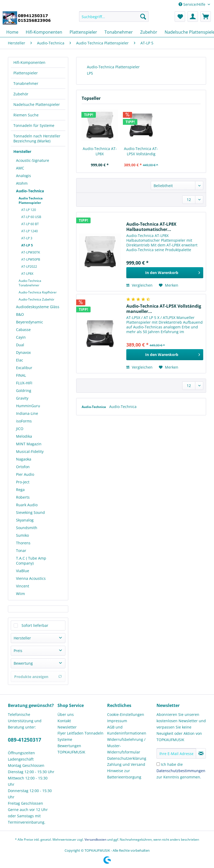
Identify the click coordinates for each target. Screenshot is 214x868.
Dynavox (23, 352)
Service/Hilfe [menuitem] (192, 4)
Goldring (24, 391)
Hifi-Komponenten (29, 62)
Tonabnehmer (26, 83)
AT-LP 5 (27, 245)
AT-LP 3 (27, 238)
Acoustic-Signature (33, 160)
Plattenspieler (26, 73)
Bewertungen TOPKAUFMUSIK (71, 749)
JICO (20, 429)
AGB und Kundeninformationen (127, 730)
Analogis (24, 176)
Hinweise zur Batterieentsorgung (124, 774)
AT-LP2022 (29, 267)
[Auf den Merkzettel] (169, 285)
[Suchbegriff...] (114, 17)
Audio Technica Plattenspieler (31, 200)
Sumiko (22, 535)
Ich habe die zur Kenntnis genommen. (181, 771)
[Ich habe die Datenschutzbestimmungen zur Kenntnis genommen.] (158, 764)
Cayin (21, 337)
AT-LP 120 (29, 210)
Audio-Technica (30, 191)
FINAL (21, 375)
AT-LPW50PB (31, 259)
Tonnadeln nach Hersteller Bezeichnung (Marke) (37, 138)
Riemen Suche (26, 115)
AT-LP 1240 (30, 231)
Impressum (117, 721)
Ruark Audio (27, 505)
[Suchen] (143, 17)
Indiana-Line (27, 413)
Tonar (21, 551)
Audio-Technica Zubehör (36, 299)
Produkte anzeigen (38, 677)
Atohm (22, 183)
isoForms (24, 421)
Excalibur (24, 368)
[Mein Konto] (193, 17)
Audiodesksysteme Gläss (38, 307)
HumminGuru (28, 406)
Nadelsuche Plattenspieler (37, 104)
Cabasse (23, 330)
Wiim (20, 594)
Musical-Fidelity (30, 451)
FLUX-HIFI (24, 383)
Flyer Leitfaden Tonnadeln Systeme (80, 736)
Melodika (24, 436)
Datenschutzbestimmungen (181, 771)
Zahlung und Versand (126, 764)
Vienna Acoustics (31, 578)
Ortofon (23, 467)
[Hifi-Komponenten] (44, 32)
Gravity (22, 398)
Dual (20, 345)
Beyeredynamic (30, 322)
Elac (20, 360)
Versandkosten (95, 839)
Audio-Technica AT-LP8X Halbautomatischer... (100, 151)
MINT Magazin (29, 444)
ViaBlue (23, 571)
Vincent (23, 586)
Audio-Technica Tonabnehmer (30, 283)
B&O (20, 314)
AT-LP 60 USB (31, 217)
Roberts (23, 497)
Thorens (23, 543)
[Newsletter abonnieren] (201, 753)
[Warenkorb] (206, 17)
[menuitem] (114, 19)
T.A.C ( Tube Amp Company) (31, 561)
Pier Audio (25, 474)
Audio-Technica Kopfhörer (38, 292)
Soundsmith (27, 528)
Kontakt (64, 721)
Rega (20, 490)
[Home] (12, 32)
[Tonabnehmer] (119, 32)
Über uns (66, 714)
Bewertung (23, 663)
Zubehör (21, 94)
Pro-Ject (23, 482)
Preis (18, 651)
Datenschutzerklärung (127, 758)
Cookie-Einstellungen (126, 714)
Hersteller (22, 151)
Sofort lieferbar (35, 625)
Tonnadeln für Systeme (34, 125)
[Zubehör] (149, 32)
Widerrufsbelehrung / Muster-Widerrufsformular (126, 746)
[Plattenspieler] (83, 32)
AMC (20, 168)
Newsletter (67, 727)
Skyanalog (25, 520)
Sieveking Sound (30, 512)
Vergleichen (139, 285)
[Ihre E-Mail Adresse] (176, 753)
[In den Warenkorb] (165, 273)
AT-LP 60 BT (30, 224)
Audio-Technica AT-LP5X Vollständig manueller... (141, 151)
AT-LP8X (27, 274)
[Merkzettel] (180, 17)
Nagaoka (24, 459)
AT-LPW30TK (31, 252)
